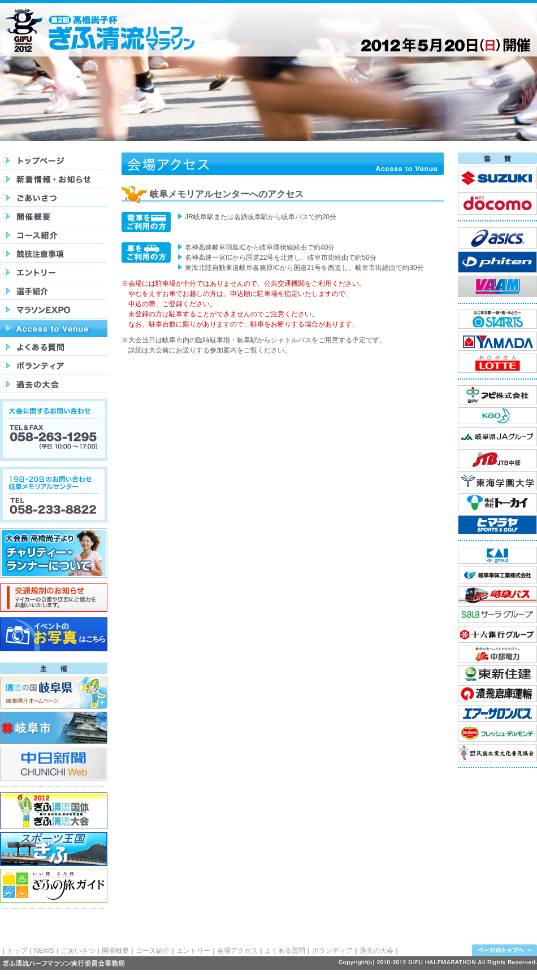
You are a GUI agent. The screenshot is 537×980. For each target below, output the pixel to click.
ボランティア (332, 951)
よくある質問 (285, 951)
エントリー (193, 951)
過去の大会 (376, 951)
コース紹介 (153, 951)
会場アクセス (237, 951)
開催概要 (115, 951)
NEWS (44, 951)
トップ (17, 951)
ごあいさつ (78, 951)
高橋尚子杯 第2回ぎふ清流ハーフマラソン (107, 30)
